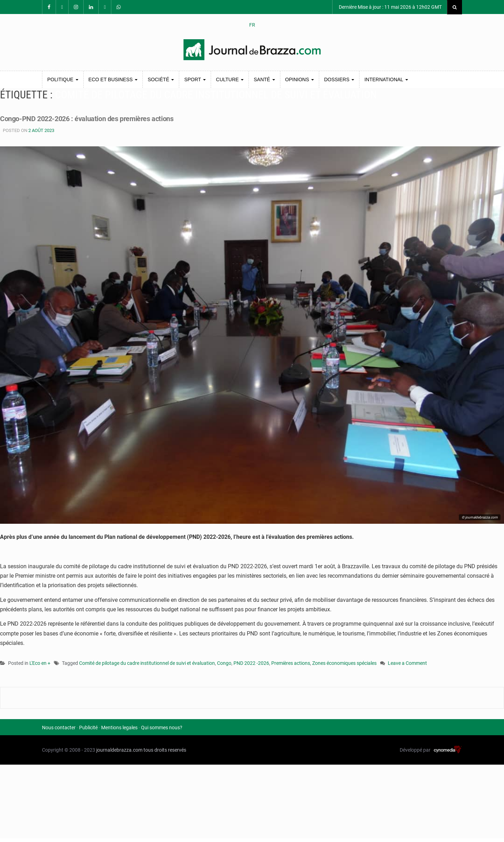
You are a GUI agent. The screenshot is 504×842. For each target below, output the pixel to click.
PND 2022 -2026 (251, 663)
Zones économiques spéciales (344, 663)
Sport (195, 79)
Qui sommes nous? (162, 728)
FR (252, 25)
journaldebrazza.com (119, 750)
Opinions (300, 79)
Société (161, 79)
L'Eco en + (40, 663)
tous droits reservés (165, 750)
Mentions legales (119, 728)
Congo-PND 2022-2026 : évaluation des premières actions (114, 118)
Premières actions (291, 663)
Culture (230, 79)
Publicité (88, 728)
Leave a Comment (407, 664)
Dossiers (339, 79)
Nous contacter (59, 728)
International (386, 79)
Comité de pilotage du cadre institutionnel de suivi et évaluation (147, 663)
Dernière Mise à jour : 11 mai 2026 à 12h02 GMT (390, 7)
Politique (63, 79)
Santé (264, 79)
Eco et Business (113, 79)
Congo (224, 663)
